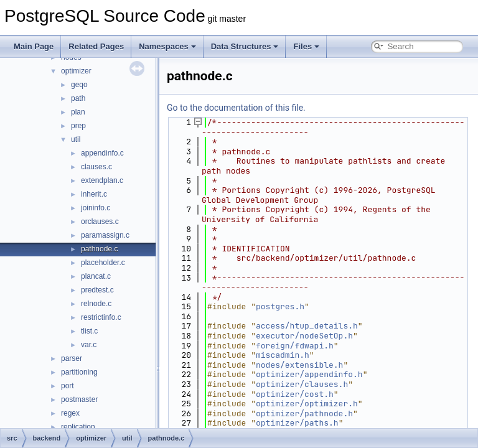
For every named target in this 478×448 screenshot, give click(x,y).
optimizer (76, 71)
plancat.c (96, 276)
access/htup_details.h (307, 326)
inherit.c (94, 194)
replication (78, 427)
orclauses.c (100, 222)
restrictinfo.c (101, 317)
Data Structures (245, 46)
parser (72, 358)
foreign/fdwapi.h (295, 346)
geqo (79, 85)
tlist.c (89, 331)
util (76, 139)
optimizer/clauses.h (302, 384)
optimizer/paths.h (297, 423)
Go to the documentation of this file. (236, 108)
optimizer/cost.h (295, 394)
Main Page (34, 46)
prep (78, 126)
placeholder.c (103, 263)
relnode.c (96, 304)
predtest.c (97, 290)
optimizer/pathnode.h (304, 413)
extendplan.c (102, 180)
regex (70, 413)
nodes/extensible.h (299, 365)
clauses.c (96, 167)
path (78, 98)
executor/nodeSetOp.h (304, 336)
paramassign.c (105, 235)
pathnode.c (99, 249)
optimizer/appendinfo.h (309, 374)
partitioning (79, 372)
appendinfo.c (102, 153)
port (68, 386)
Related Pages (96, 46)
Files (306, 46)
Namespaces (167, 46)
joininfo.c (96, 208)
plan (78, 112)
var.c (89, 345)
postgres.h (280, 306)
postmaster (79, 399)
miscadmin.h (283, 355)
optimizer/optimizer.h (307, 404)
